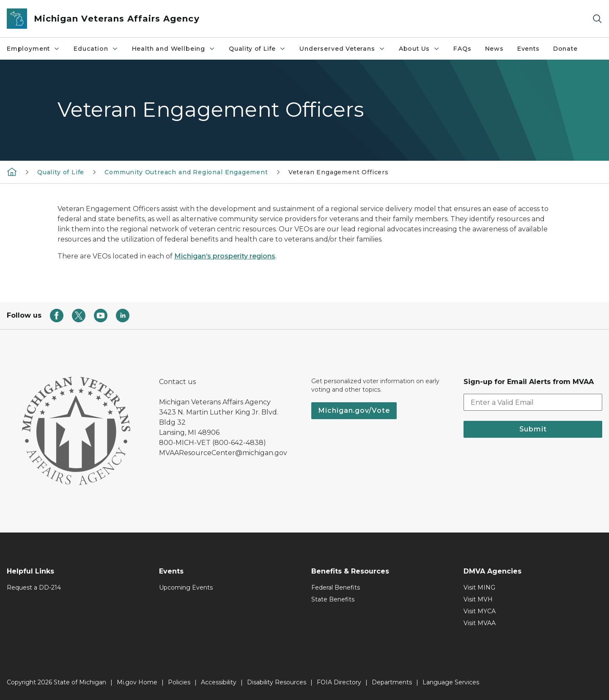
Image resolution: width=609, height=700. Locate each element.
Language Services (451, 682)
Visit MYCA (480, 611)
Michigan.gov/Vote (354, 410)
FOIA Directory (339, 682)
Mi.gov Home (137, 682)
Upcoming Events (186, 587)
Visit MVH (478, 599)
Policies (179, 682)
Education (96, 49)
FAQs (462, 49)
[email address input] (533, 402)
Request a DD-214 (34, 587)
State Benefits (333, 599)
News (494, 49)
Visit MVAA (480, 623)
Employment (33, 49)
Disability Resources (277, 682)
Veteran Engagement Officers (339, 172)
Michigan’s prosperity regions (225, 256)
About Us (420, 49)
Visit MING (479, 587)
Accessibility (219, 682)
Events (528, 49)
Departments (392, 682)
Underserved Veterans (342, 49)
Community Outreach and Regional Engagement (186, 172)
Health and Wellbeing (174, 49)
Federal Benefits (336, 587)
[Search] (597, 19)
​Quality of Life (257, 49)
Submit (533, 429)
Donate (565, 49)
